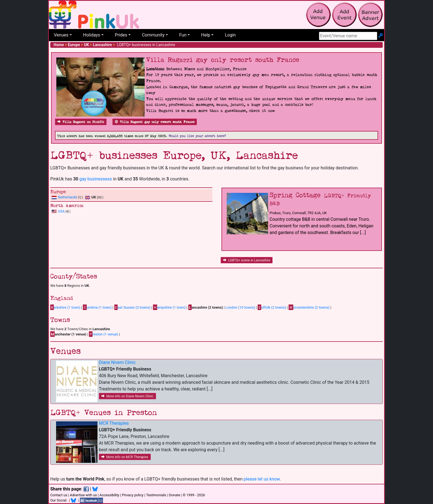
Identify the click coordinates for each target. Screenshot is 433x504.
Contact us (59, 495)
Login (230, 35)
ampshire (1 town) (169, 307)
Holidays (92, 35)
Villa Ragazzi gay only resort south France (155, 122)
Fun (183, 35)
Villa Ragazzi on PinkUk (81, 122)
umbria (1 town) (97, 307)
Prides (121, 35)
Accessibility (109, 495)
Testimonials (156, 495)
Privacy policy (133, 495)
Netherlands (68, 197)
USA (61, 211)
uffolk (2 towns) (272, 307)
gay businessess (96, 179)
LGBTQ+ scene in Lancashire (247, 260)
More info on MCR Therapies (125, 457)
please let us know (262, 479)
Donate (174, 495)
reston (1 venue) (103, 334)
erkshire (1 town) (65, 307)
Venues (61, 35)
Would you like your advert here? (197, 136)
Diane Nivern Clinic (117, 362)
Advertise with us (83, 495)
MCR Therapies (114, 423)
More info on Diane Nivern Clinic (127, 396)
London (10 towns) (240, 307)
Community (153, 35)
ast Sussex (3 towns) (132, 307)
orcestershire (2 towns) (309, 307)
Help (206, 35)
